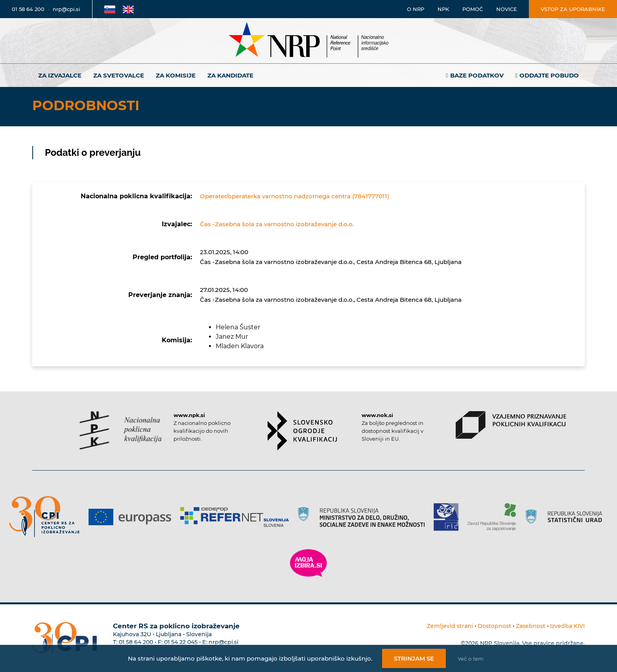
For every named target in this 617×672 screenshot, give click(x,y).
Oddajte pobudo (549, 75)
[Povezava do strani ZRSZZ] (494, 517)
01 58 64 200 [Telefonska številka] (28, 9)
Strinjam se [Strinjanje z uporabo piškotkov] (414, 658)
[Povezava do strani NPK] (121, 430)
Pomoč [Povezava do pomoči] (473, 9)
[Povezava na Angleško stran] (128, 9)
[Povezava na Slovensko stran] (110, 9)
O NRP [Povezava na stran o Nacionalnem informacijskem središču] (416, 9)
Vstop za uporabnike (573, 9)
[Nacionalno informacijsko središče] (308, 41)
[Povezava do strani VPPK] (511, 425)
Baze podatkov (477, 75)
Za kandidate (230, 75)
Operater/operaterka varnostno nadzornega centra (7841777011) (295, 196)
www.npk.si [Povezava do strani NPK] (189, 415)
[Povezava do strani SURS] (566, 517)
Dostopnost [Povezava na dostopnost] (494, 626)
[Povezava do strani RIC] (449, 517)
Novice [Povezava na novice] (507, 9)
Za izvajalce (60, 75)
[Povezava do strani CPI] (47, 517)
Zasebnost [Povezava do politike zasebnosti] (531, 626)
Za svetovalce (119, 75)
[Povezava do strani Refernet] (237, 517)
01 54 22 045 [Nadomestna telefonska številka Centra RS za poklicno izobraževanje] (181, 642)
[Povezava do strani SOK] (302, 431)
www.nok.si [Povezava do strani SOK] (377, 415)
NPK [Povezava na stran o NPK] (443, 9)
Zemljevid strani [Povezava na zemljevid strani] (450, 626)
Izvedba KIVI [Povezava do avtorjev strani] (567, 626)
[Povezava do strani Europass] (133, 517)
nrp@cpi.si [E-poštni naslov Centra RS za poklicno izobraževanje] (224, 642)
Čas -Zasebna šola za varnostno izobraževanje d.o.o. (277, 224)
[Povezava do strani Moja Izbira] (308, 563)
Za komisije (176, 75)
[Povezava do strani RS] (364, 517)
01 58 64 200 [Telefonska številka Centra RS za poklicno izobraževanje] (136, 642)
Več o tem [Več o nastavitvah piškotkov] (471, 659)
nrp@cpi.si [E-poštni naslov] (67, 9)
